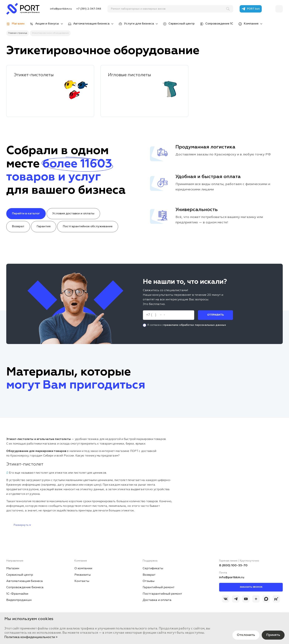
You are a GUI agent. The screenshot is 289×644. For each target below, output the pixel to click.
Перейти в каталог (26, 214)
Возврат (18, 227)
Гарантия (44, 227)
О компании (83, 568)
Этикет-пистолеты (34, 75)
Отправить (215, 315)
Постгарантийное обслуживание (88, 227)
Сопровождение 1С (219, 24)
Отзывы (149, 581)
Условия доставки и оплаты (73, 214)
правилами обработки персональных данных (195, 325)
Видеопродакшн (19, 600)
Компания (251, 24)
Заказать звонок (251, 587)
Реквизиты (83, 575)
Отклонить (246, 635)
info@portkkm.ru (61, 9)
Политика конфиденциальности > (31, 637)
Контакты (82, 581)
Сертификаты (153, 568)
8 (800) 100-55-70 (233, 566)
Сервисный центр (182, 24)
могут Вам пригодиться (76, 385)
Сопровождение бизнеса (25, 587)
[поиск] (169, 9)
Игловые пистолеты (129, 75)
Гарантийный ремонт (159, 587)
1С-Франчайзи (17, 594)
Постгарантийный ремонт (162, 594)
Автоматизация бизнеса (91, 24)
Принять (273, 635)
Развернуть (22, 525)
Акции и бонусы (47, 24)
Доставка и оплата (157, 600)
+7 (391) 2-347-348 (89, 9)
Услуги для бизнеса (139, 24)
